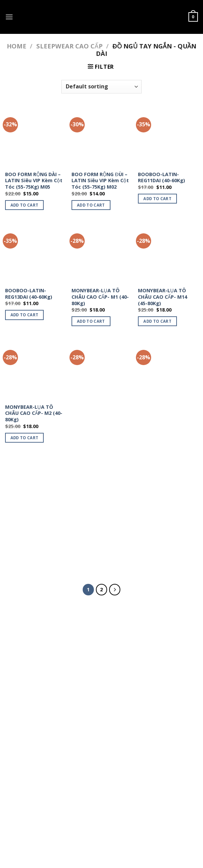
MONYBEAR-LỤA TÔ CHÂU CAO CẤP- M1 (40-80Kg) (100, 297)
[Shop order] (101, 87)
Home (17, 46)
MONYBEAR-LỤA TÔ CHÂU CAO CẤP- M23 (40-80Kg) (96, 413)
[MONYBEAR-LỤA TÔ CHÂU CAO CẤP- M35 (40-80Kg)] (101, 486)
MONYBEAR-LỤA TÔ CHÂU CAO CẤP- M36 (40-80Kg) (163, 530)
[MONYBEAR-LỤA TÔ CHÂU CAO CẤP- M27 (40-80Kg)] (168, 370)
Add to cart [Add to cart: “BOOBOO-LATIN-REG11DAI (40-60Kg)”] (157, 199)
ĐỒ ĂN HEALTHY (27, 655)
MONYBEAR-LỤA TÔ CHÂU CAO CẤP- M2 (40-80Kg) (34, 413)
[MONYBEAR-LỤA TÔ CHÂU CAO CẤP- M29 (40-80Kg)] (35, 486)
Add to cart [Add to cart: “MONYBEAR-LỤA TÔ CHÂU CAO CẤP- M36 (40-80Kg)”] (157, 554)
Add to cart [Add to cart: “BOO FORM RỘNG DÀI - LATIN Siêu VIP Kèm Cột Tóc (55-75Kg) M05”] (25, 205)
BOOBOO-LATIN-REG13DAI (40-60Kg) (29, 294)
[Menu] (9, 17)
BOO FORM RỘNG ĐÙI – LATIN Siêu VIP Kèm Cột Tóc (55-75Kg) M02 (100, 181)
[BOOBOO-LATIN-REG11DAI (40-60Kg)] (168, 137)
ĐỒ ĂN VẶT (44, 809)
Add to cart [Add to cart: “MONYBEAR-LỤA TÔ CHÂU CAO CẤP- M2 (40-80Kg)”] (25, 438)
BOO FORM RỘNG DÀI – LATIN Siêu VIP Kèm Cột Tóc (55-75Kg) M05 (34, 181)
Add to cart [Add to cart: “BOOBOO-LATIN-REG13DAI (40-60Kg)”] (25, 315)
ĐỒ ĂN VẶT (20, 639)
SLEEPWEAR (60, 814)
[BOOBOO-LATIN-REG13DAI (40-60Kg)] (35, 253)
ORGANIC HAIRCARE (32, 671)
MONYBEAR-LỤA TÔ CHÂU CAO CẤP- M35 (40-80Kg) (96, 530)
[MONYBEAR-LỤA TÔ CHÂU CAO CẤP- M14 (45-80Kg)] (168, 253)
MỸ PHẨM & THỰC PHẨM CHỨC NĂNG (103, 809)
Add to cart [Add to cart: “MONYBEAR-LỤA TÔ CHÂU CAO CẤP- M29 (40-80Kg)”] (25, 554)
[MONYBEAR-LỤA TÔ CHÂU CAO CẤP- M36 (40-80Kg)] (168, 486)
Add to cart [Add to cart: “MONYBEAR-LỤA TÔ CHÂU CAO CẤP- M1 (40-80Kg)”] (91, 321)
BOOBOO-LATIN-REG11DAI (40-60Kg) (161, 178)
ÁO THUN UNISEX (169, 809)
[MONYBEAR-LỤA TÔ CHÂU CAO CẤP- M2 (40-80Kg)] (35, 370)
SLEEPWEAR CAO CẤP (69, 46)
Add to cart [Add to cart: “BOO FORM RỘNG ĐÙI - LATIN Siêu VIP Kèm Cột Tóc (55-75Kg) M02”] (91, 205)
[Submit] (156, 639)
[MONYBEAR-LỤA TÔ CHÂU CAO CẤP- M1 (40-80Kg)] (101, 253)
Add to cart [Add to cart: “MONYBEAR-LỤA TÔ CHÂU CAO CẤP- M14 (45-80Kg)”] (157, 321)
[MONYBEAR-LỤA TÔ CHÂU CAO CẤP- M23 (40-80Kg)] (101, 370)
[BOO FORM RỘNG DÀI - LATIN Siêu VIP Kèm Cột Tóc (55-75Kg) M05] (35, 137)
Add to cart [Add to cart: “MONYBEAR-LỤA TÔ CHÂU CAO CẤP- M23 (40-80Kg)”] (91, 438)
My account (142, 814)
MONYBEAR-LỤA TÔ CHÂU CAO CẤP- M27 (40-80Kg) (163, 413)
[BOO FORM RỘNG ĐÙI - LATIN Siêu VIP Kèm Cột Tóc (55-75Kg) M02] (101, 137)
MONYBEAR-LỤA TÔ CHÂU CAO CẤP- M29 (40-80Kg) (30, 530)
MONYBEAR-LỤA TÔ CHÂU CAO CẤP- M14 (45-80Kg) (163, 297)
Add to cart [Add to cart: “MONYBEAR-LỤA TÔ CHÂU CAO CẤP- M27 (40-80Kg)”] (157, 438)
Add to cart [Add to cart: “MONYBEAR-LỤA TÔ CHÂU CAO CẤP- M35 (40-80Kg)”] (91, 554)
